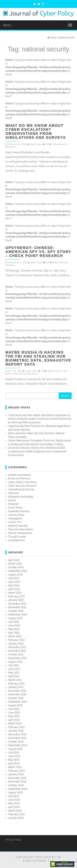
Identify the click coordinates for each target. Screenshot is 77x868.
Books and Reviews (19, 478)
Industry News (16, 515)
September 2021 (18, 658)
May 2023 (14, 585)
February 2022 (16, 640)
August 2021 (15, 662)
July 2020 (14, 709)
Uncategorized (16, 540)
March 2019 (15, 767)
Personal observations (21, 529)
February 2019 (16, 771)
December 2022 (17, 604)
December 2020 (17, 691)
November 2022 (17, 607)
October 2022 (16, 611)
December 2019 (17, 734)
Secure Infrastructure (20, 533)
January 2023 (16, 600)
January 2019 (16, 774)
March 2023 (15, 593)
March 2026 (15, 564)
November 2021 (17, 651)
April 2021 (14, 676)
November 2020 (17, 694)
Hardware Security (19, 511)
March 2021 (15, 680)
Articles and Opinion (20, 475)
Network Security (18, 526)
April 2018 (14, 807)
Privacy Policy (13, 840)
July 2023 (14, 578)
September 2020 (18, 702)
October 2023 (16, 567)
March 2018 (15, 811)
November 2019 (17, 738)
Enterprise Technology (21, 497)
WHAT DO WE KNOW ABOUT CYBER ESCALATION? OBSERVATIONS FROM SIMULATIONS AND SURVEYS (36, 131)
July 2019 (14, 753)
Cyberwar (14, 493)
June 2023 (14, 582)
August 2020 (15, 705)
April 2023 (14, 589)
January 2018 (16, 818)
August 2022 (15, 618)
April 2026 (14, 560)
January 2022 (16, 644)
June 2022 (14, 625)
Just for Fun (15, 522)
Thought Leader (17, 537)
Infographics (15, 518)
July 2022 (14, 622)
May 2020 (14, 716)
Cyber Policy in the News (22, 482)
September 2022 (18, 615)
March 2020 (15, 723)
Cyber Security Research (25, 374)
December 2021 (17, 647)
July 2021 (14, 665)
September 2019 (18, 745)
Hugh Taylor (36, 144)
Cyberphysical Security (21, 489)
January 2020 (16, 731)
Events (12, 500)
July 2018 (14, 796)
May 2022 (14, 629)
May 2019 (14, 760)
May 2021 (14, 673)
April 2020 (14, 720)
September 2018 (18, 789)
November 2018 (17, 782)
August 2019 (15, 749)
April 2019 (14, 763)
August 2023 (15, 575)
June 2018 (14, 800)
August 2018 (15, 792)
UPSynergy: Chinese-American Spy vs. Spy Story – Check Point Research (38, 252)
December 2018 (17, 778)
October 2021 (16, 654)
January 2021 (16, 687)
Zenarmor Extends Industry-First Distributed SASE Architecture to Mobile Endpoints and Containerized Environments (37, 451)
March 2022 (15, 636)
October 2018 (16, 785)
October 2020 (16, 698)
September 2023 (18, 571)
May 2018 (14, 803)
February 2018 (16, 814)
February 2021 (16, 684)
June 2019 (14, 756)
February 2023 (16, 596)
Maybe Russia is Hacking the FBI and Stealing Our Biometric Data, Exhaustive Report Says (38, 358)
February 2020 (16, 727)
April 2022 (14, 633)
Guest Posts (15, 508)
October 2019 (16, 742)
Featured (13, 504)
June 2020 (14, 713)
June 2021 (14, 669)
